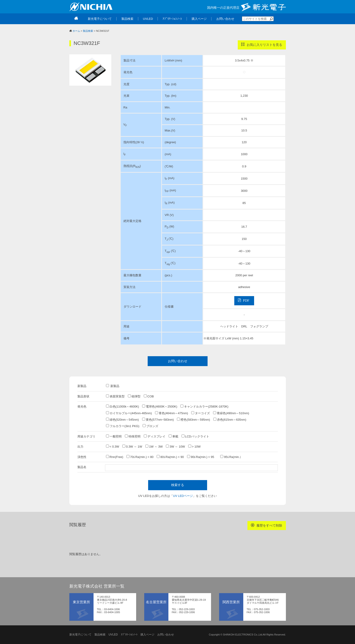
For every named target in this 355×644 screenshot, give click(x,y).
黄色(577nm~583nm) (158, 420)
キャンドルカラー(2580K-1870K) (204, 406)
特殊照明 (133, 436)
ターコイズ (201, 413)
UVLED (113, 635)
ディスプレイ (155, 436)
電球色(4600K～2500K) (160, 406)
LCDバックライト (195, 436)
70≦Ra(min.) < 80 (140, 457)
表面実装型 (115, 396)
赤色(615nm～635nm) (230, 420)
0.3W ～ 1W (132, 446)
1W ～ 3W (154, 446)
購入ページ (147, 635)
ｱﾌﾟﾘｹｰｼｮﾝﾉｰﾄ (129, 635)
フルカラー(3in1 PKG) (123, 426)
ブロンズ (150, 426)
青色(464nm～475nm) (172, 413)
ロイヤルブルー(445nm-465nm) (129, 413)
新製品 (113, 386)
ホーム (76, 31)
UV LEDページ (183, 496)
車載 (173, 436)
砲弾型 (134, 396)
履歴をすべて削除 (267, 525)
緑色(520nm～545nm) (122, 420)
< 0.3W (113, 446)
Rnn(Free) (115, 457)
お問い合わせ (178, 361)
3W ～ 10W (175, 446)
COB (149, 396)
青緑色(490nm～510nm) (231, 413)
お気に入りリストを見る (262, 45)
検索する (178, 485)
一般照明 (114, 436)
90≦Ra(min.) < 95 (202, 457)
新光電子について (80, 635)
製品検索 (88, 31)
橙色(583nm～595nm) (193, 420)
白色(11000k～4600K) (123, 406)
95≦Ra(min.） (231, 457)
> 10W (194, 446)
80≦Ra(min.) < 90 (170, 457)
